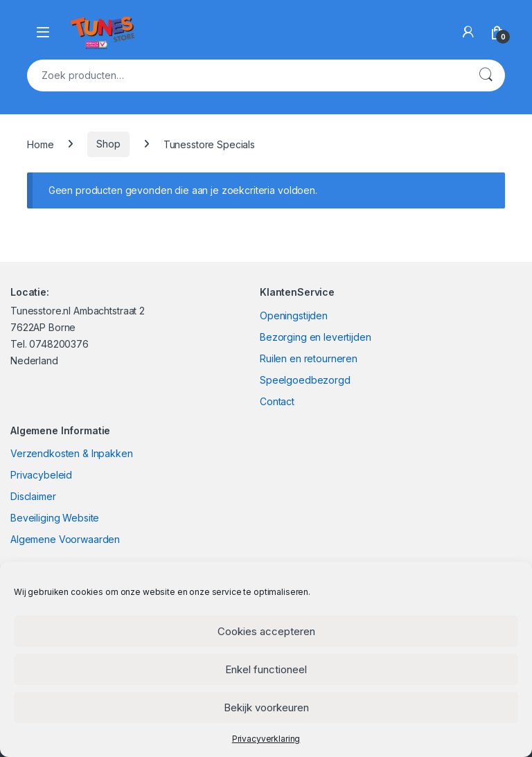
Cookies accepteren (266, 631)
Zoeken (486, 75)
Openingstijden (294, 315)
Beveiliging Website (55, 518)
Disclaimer (33, 496)
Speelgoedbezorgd (305, 380)
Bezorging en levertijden (316, 337)
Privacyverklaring (266, 739)
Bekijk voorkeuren (266, 707)
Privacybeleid (41, 475)
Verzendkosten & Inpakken (72, 453)
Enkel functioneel (266, 669)
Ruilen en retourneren (309, 358)
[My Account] (468, 32)
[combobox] (247, 75)
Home (40, 144)
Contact (277, 401)
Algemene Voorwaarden (65, 539)
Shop (108, 144)
